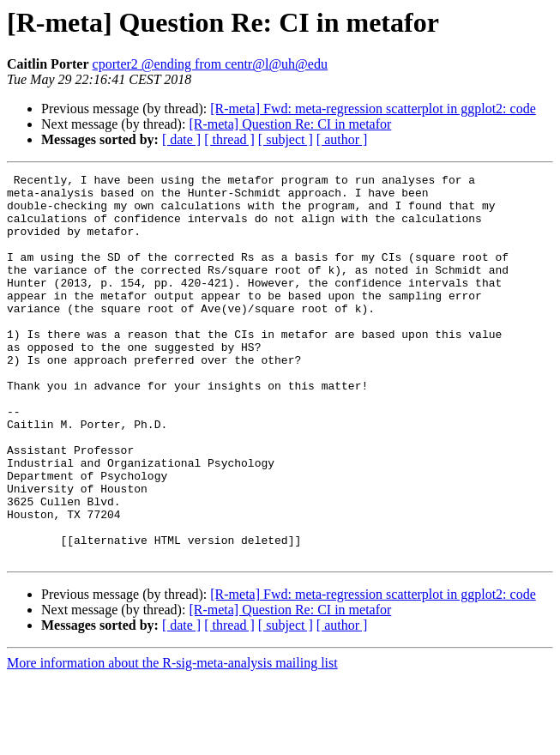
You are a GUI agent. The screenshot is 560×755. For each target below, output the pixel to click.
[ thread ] (229, 139)
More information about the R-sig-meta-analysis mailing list (172, 740)
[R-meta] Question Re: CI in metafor (290, 124)
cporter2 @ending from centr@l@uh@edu (210, 64)
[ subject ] (286, 139)
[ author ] (342, 139)
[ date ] (181, 139)
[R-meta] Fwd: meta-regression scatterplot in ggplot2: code (373, 109)
